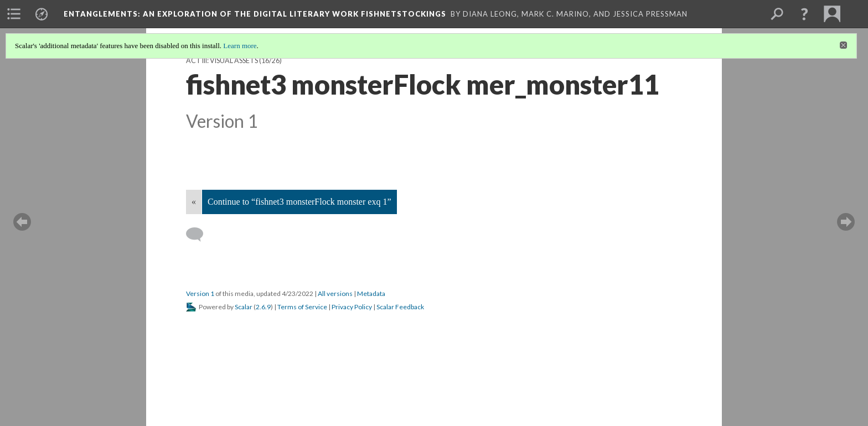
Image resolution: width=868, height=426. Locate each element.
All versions (335, 293)
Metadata (371, 293)
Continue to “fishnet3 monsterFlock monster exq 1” (299, 202)
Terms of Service (302, 307)
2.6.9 (263, 307)
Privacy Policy (352, 307)
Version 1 (200, 293)
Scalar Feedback (400, 307)
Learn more (240, 46)
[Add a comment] (200, 235)
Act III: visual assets (222, 61)
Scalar (244, 307)
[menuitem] (14, 14)
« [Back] (194, 202)
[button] (804, 14)
